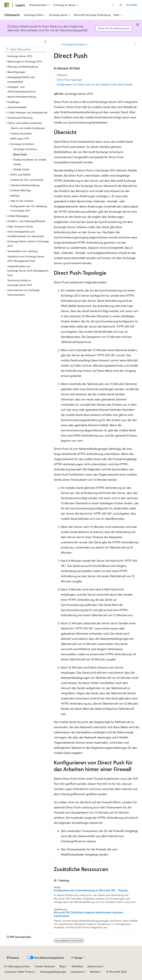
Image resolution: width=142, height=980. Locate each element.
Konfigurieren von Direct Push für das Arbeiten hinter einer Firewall (95, 84)
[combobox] (25, 49)
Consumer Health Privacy (19, 972)
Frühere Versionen (45, 966)
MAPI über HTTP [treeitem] (20, 139)
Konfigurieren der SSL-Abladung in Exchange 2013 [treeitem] (29, 208)
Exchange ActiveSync (74, 44)
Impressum (77, 972)
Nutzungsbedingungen (53, 972)
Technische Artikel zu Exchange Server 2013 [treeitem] (20, 283)
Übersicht (62, 75)
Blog (62, 966)
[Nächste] (113, 5)
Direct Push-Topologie (69, 80)
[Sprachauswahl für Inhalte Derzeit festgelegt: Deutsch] (13, 958)
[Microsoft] (7, 5)
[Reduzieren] (45, 42)
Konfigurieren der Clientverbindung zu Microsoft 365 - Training (91, 890)
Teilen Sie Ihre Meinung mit (114, 28)
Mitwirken (77, 966)
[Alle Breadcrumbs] (57, 44)
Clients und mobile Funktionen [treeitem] (28, 128)
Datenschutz (95, 966)
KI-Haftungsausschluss (17, 966)
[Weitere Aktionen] (136, 44)
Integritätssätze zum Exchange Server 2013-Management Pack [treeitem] (28, 271)
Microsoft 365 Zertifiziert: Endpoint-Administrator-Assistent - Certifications (89, 914)
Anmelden (132, 5)
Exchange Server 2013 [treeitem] (20, 56)
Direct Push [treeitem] (20, 154)
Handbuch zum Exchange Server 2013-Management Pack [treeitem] (26, 259)
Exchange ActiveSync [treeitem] (25, 149)
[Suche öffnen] (121, 5)
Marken (95, 972)
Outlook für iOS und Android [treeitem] (27, 180)
